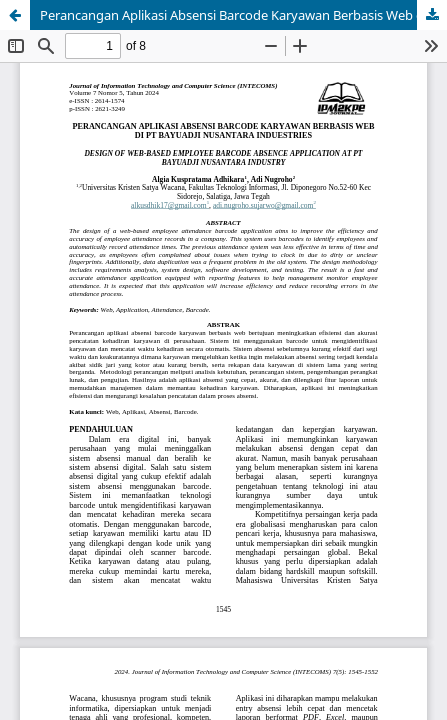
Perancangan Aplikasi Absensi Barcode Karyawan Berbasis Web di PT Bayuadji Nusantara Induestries (243, 15)
